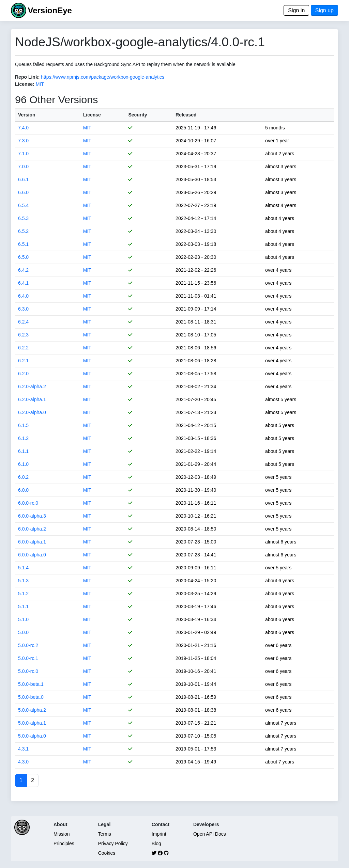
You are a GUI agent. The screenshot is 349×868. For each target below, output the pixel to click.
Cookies (107, 853)
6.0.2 (23, 477)
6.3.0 (23, 309)
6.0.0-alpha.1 (32, 542)
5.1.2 (23, 594)
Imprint (159, 834)
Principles (64, 843)
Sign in (296, 10)
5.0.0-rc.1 (28, 658)
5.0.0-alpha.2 (32, 710)
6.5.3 (23, 218)
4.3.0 (23, 762)
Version (27, 115)
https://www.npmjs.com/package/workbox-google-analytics (103, 77)
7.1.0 (23, 154)
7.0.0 (23, 167)
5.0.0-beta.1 (31, 684)
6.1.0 (23, 464)
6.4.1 (23, 283)
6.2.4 (23, 322)
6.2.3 (23, 335)
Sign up (324, 10)
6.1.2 (23, 438)
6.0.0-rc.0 (28, 503)
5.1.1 (23, 606)
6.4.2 (23, 270)
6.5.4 (23, 205)
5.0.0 (23, 632)
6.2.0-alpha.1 (32, 399)
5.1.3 (23, 581)
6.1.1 (23, 451)
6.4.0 (23, 296)
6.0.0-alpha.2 (32, 529)
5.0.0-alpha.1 (32, 723)
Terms (105, 834)
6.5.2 (23, 231)
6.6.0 (23, 192)
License (92, 115)
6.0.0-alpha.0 (32, 555)
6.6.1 (23, 179)
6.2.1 (23, 361)
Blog (156, 843)
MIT (40, 84)
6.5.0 (23, 257)
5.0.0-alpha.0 (32, 736)
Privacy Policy (113, 843)
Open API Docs (210, 834)
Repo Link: (27, 77)
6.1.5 (23, 425)
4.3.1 (23, 749)
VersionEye (50, 10)
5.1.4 (23, 568)
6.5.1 (23, 244)
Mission (62, 834)
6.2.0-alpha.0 (32, 412)
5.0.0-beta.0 (31, 697)
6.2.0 (23, 374)
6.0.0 (23, 490)
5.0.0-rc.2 (28, 645)
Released (186, 115)
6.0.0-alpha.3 (32, 516)
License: (25, 84)
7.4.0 (23, 128)
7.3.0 (23, 141)
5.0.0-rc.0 (28, 671)
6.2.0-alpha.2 (32, 386)
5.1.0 (23, 619)
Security (138, 115)
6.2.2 (23, 348)
